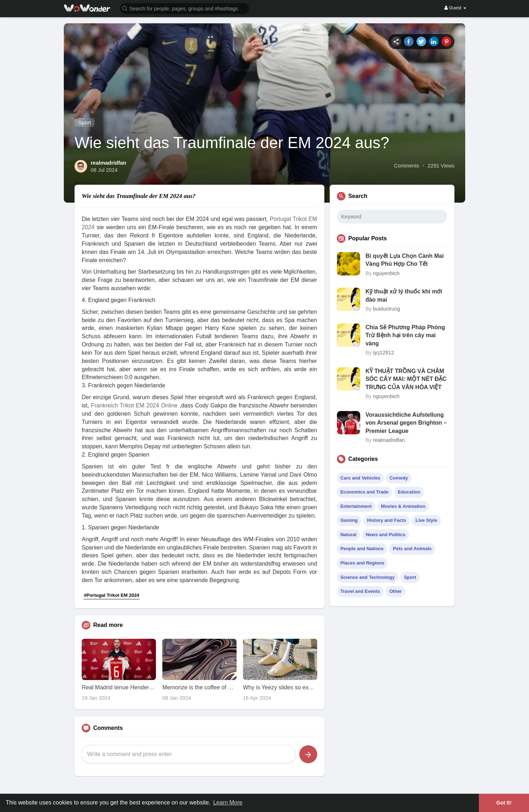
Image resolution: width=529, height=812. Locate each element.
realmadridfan (108, 163)
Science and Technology (368, 577)
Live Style (426, 520)
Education (409, 492)
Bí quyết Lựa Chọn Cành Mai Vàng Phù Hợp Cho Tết (405, 260)
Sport (85, 122)
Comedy (399, 478)
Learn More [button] (228, 802)
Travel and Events (360, 591)
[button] (185, 8)
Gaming (349, 520)
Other (395, 591)
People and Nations (362, 549)
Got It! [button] (504, 803)
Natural (349, 535)
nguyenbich (386, 273)
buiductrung (387, 309)
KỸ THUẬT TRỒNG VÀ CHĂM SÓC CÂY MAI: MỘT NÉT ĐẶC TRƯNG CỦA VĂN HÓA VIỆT (406, 379)
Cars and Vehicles (360, 478)
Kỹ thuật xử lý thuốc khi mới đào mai (404, 295)
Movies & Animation (403, 506)
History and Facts (387, 520)
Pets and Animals (412, 549)
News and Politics (385, 535)
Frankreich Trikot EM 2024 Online (134, 405)
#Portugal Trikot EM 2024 (112, 595)
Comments (406, 166)
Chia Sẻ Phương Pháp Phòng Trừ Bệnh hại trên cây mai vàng (405, 335)
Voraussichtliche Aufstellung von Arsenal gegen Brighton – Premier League (406, 423)
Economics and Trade (364, 492)
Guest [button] (455, 8)
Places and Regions (363, 563)
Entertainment (356, 506)
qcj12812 (384, 353)
